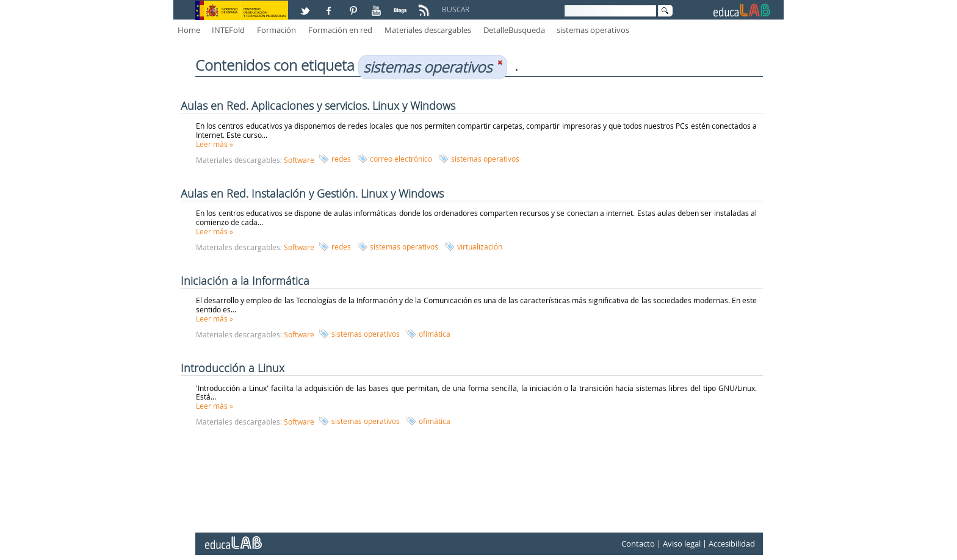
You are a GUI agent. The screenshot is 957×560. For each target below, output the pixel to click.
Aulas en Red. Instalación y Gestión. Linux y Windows (312, 193)
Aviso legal (682, 544)
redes (341, 159)
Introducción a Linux (233, 368)
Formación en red (340, 30)
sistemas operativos (593, 30)
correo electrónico (401, 159)
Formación (276, 30)
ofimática (435, 334)
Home (189, 30)
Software (299, 160)
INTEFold (228, 30)
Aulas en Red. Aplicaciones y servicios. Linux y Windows (318, 106)
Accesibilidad (732, 544)
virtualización (480, 246)
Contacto (638, 544)
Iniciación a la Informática (245, 281)
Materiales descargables (428, 30)
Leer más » (215, 144)
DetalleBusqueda (514, 30)
